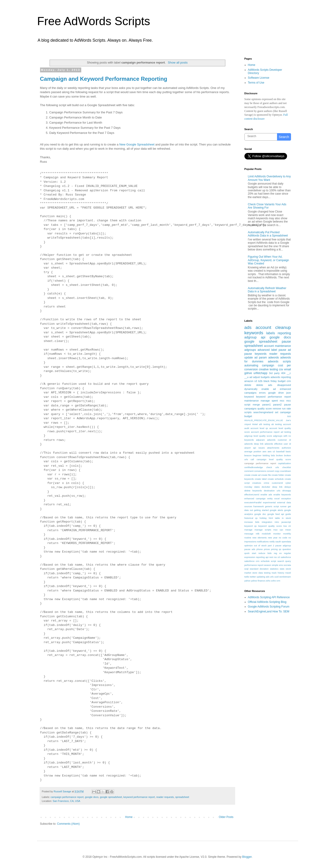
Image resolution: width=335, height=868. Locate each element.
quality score (265, 409)
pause (286, 341)
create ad (256, 475)
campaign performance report (67, 797)
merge (256, 405)
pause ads (250, 549)
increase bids (252, 522)
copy (277, 471)
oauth (278, 542)
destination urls (272, 491)
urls (272, 577)
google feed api (276, 514)
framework (259, 506)
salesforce (286, 557)
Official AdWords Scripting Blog (267, 602)
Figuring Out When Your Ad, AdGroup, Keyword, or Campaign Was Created (269, 260)
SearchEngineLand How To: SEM (269, 611)
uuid (276, 577)
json (289, 393)
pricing (274, 549)
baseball (280, 451)
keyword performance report (139, 797)
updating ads (263, 577)
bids (273, 455)
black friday (270, 381)
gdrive (248, 373)
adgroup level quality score (258, 436)
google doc (260, 514)
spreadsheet (182, 797)
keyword (249, 397)
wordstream (285, 577)
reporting (284, 333)
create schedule (276, 479)
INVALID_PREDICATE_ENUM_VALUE (264, 420)
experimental (269, 502)
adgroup (251, 337)
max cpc (278, 530)
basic (288, 451)
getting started (261, 510)
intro (277, 522)
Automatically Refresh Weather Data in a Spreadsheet (267, 290)
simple (275, 565)
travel (288, 573)
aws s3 (271, 451)
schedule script (269, 561)
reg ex (278, 553)
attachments (273, 448)
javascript (286, 522)
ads (248, 327)
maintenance (252, 401)
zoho (268, 581)
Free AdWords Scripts (94, 21)
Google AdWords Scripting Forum (269, 607)
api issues (259, 448)
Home (129, 817)
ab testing (277, 424)
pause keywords (255, 354)
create (248, 475)
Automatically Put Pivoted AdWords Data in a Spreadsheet (268, 234)
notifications (263, 542)
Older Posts (226, 817)
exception (286, 498)
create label (261, 479)
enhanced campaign (255, 498)
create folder (278, 475)
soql (247, 569)
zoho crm (276, 581)
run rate (286, 409)
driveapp (287, 491)
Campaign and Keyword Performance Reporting (104, 79)
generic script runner (276, 506)
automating (251, 365)
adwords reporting (281, 377)
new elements (260, 538)
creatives (257, 483)
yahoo (247, 581)
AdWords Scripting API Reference (269, 597)
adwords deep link (254, 444)
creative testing (268, 369)
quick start (250, 553)
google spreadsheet (111, 797)
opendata (286, 542)
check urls (272, 467)
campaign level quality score (274, 459)
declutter (266, 487)
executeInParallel (253, 502)
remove (277, 409)
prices (267, 549)
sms (281, 565)
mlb (258, 534)
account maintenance (277, 346)
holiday (263, 518)
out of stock (260, 545)
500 (289, 416)
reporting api (262, 557)
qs (280, 549)
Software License (259, 78)
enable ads (266, 495)
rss (275, 557)
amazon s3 (251, 381)
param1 (266, 405)
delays (288, 487)
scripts (248, 412)
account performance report (265, 432)
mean (288, 530)
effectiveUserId (252, 495)
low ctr (287, 526)
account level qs (259, 428)
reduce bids (265, 553)
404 (283, 373)
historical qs (251, 518)
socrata (287, 565)
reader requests (165, 797)
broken (279, 455)
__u (247, 377)
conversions (260, 471)
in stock (286, 518)
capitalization (284, 463)
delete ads (264, 385)
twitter (253, 577)
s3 (279, 557)
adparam (261, 440)
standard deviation (259, 569)
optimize (249, 545)
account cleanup (273, 327)
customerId (277, 483)
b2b (260, 381)
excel (277, 498)
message (249, 534)
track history (278, 573)
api (263, 337)
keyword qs (251, 526)
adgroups (250, 350)
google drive (276, 393)
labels (271, 333)
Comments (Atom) (68, 824)
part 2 (271, 545)
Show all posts (178, 62)
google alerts (276, 510)
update (249, 358)
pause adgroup (283, 545)
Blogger (247, 857)
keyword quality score (270, 526)
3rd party (274, 373)
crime (266, 483)
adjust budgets (261, 377)
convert (270, 471)
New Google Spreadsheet (137, 144)
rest (271, 557)
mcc (282, 401)
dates (257, 487)
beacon (248, 455)
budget (282, 381)
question (287, 549)
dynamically (251, 389)
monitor (277, 534)
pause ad (285, 350)
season (268, 565)
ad (251, 377)
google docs (92, 797)
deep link (277, 487)
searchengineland (263, 412)
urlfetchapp (260, 373)
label (274, 350)
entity (270, 498)
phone (260, 549)
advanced (264, 350)
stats (282, 569)
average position (253, 451)
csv (281, 369)
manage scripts (263, 530)
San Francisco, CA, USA (66, 801)
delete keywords (253, 491)
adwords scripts (279, 361)
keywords (254, 333)
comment (249, 471)
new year (273, 538)
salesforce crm (252, 561)
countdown (285, 471)
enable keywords (282, 495)
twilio (247, 577)
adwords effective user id (278, 444)
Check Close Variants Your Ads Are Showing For (267, 206)
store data (258, 573)
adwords (273, 358)
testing (267, 573)
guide (288, 514)
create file (266, 475)
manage (249, 530)
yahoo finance (258, 581)
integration (267, 522)
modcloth (266, 534)
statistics (274, 569)
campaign (268, 365)
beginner (257, 455)
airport (248, 448)
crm (289, 381)
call (252, 459)
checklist (287, 467)
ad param (261, 358)
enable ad (269, 389)
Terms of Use (256, 83)
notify (272, 542)
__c (289, 373)
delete (248, 385)
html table (274, 518)
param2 (277, 405)
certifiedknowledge (254, 467)
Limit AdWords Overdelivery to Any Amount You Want (269, 178)
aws (264, 451)
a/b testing (265, 424)
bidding (266, 455)
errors (262, 393)
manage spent (269, 401)
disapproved (284, 385)
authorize (286, 448)
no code (283, 538)
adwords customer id (279, 440)
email (288, 369)
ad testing (286, 432)
